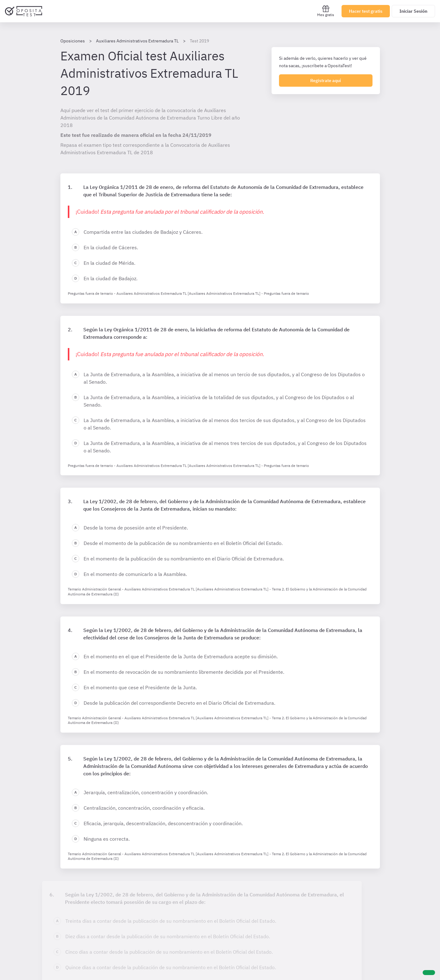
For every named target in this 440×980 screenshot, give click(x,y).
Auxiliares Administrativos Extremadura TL (137, 41)
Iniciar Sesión (413, 11)
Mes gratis (326, 11)
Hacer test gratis (366, 11)
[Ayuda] (429, 973)
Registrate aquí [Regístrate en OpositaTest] (326, 81)
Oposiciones (73, 41)
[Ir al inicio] (24, 11)
